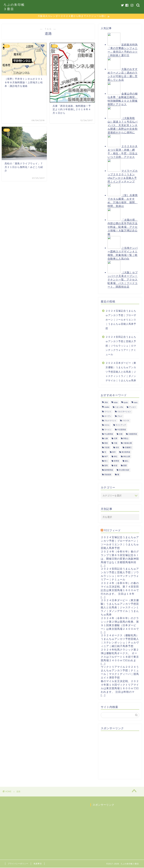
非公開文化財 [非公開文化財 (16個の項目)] (124, 470)
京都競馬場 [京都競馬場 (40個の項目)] (133, 434)
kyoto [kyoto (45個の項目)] (126, 403)
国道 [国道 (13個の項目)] (106, 443)
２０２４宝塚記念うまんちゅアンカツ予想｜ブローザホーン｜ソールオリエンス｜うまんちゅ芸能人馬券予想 (121, 320)
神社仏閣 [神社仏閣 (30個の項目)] (127, 457)
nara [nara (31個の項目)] (136, 403)
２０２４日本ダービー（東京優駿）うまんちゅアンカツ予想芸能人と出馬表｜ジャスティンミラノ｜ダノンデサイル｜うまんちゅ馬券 (121, 372)
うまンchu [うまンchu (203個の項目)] (119, 407)
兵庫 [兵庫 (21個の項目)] (116, 439)
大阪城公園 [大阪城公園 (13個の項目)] (127, 443)
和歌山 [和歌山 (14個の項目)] (126, 439)
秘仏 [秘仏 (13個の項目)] (127, 461)
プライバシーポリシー (18, 864)
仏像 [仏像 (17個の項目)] (106, 439)
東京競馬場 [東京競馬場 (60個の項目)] (126, 452)
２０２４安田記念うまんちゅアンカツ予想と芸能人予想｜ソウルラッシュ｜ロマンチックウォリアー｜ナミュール (121, 346)
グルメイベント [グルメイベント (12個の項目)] (110, 421)
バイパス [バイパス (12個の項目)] (126, 421)
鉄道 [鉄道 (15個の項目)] (116, 466)
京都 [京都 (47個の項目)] (121, 434)
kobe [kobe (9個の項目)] (116, 403)
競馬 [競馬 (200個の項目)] (106, 466)
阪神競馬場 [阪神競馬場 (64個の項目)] (109, 470)
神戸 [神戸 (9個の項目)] (106, 457)
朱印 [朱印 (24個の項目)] (114, 452)
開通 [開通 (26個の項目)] (125, 466)
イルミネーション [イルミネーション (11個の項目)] (124, 412)
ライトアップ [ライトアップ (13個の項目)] (121, 425)
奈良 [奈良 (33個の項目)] (117, 448)
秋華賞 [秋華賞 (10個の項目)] (116, 461)
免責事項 (38, 864)
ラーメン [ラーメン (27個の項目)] (108, 430)
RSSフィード (112, 531)
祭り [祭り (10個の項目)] (106, 461)
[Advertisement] (122, 755)
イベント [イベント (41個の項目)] (108, 412)
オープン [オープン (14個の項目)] (108, 416)
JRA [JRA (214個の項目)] (106, 403)
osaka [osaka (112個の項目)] (107, 407)
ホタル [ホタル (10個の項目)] (107, 425)
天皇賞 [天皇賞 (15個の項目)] (107, 448)
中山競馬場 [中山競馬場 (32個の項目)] (109, 434)
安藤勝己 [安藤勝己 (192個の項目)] (128, 448)
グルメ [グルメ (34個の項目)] (120, 416)
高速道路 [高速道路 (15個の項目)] (108, 475)
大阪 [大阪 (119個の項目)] (116, 443)
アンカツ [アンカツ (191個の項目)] (132, 407)
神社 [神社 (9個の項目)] (116, 457)
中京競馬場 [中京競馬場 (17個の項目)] (122, 430)
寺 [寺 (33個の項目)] (105, 452)
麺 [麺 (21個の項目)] (118, 475)
